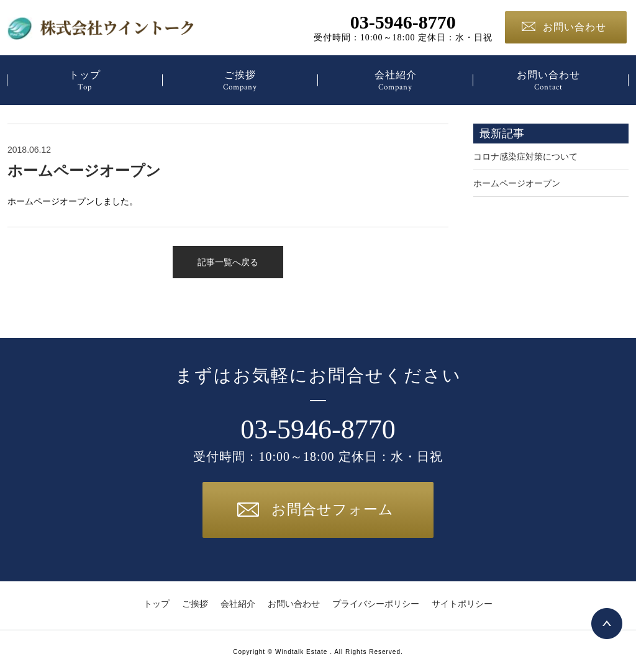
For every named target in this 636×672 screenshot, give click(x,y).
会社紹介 (395, 81)
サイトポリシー (462, 604)
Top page (607, 624)
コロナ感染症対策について (525, 157)
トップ (85, 81)
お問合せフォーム (316, 510)
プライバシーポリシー (376, 604)
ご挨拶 (240, 81)
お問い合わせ (564, 27)
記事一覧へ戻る (228, 262)
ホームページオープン (84, 170)
